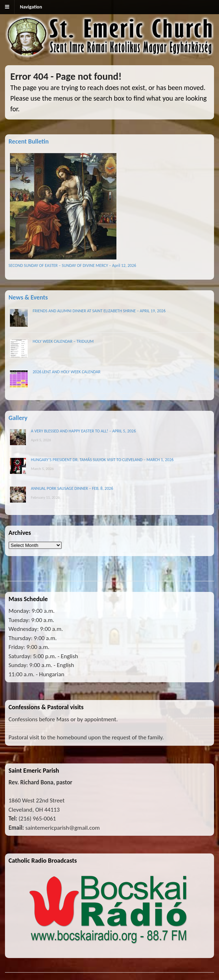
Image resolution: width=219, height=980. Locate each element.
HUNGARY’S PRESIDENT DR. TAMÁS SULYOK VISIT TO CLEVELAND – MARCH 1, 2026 (102, 460)
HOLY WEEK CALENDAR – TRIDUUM (63, 341)
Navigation (31, 7)
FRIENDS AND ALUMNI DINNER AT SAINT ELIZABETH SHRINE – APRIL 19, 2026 (99, 311)
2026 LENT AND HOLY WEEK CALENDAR (67, 372)
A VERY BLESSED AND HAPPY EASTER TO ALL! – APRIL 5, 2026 (83, 431)
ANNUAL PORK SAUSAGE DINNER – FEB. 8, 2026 (72, 488)
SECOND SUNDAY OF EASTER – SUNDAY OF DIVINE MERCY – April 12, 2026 (72, 265)
